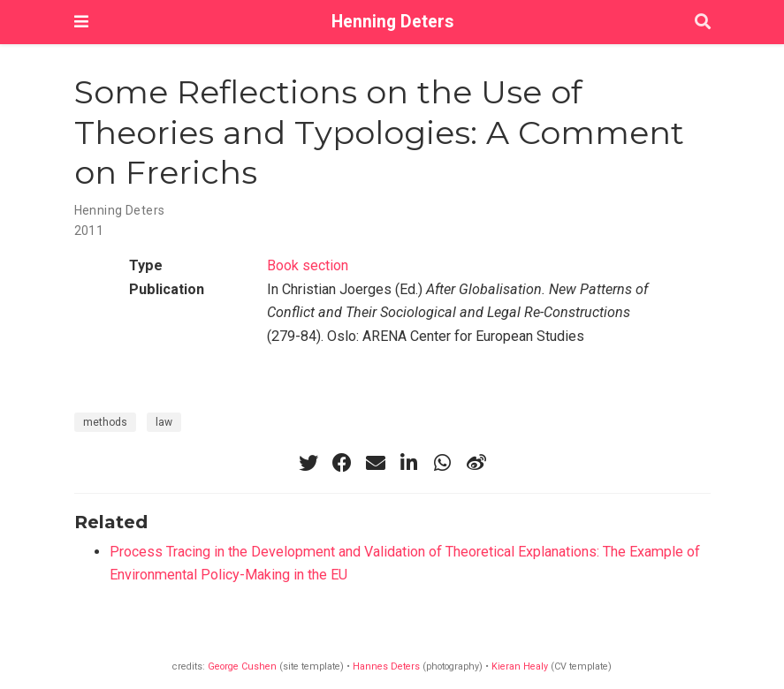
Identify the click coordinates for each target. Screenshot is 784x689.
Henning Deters (392, 22)
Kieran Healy (520, 666)
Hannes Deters (386, 666)
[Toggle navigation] (81, 22)
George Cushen (242, 666)
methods (105, 422)
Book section (308, 265)
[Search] (703, 23)
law (164, 422)
